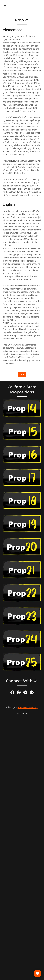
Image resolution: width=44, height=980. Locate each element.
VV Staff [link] (22, 714)
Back (22, 375)
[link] (12, 693)
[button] (5, 6)
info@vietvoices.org (28, 708)
